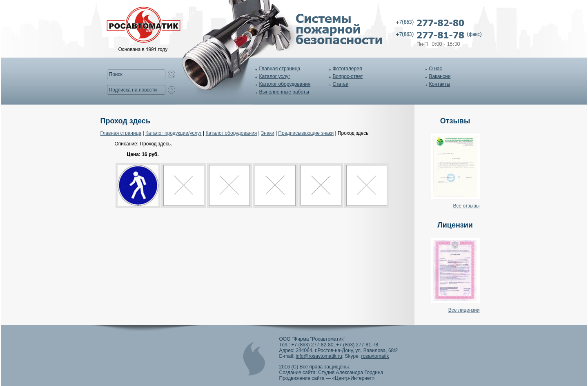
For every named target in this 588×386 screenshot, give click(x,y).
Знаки (268, 133)
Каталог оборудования (285, 84)
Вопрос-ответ (348, 76)
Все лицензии (464, 310)
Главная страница (280, 69)
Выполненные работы (284, 92)
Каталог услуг (275, 76)
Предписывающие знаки (306, 133)
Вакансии (440, 76)
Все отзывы (466, 206)
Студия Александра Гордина (351, 373)
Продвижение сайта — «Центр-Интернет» (327, 378)
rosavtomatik (375, 356)
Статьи (341, 84)
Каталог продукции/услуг (174, 133)
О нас (436, 69)
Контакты (440, 84)
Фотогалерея (347, 69)
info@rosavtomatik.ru (319, 356)
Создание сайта (297, 373)
